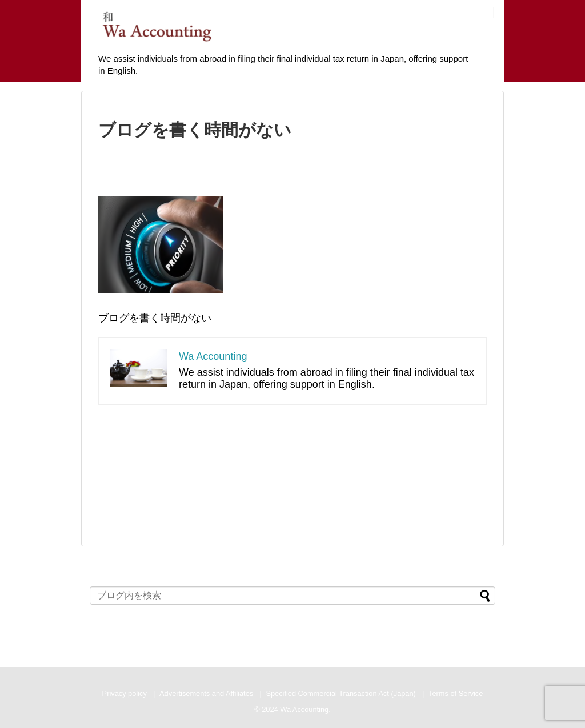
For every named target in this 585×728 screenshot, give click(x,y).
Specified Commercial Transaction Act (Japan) (340, 693)
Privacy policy (125, 693)
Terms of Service (456, 693)
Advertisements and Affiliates (206, 693)
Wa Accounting (213, 356)
